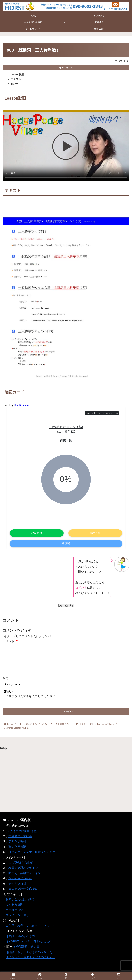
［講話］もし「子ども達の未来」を (29, 954)
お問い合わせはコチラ (20, 902)
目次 (61, 68)
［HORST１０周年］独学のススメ (28, 944)
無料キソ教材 (17, 844)
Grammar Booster (20, 881)
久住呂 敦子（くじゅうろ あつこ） (30, 928)
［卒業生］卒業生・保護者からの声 (32, 854)
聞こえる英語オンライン (25, 875)
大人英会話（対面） (22, 865)
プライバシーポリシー (20, 917)
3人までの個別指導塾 (22, 833)
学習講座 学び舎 (20, 839)
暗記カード (17, 84)
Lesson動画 (18, 74)
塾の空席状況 (17, 849)
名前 (6, 683)
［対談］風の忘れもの (20, 939)
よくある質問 (14, 907)
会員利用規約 (14, 912)
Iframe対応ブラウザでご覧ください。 (66, 477)
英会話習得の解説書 (26, 949)
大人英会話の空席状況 (23, 891)
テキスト (16, 79)
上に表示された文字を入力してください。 (30, 701)
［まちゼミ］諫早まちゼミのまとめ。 (30, 960)
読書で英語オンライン (23, 870)
